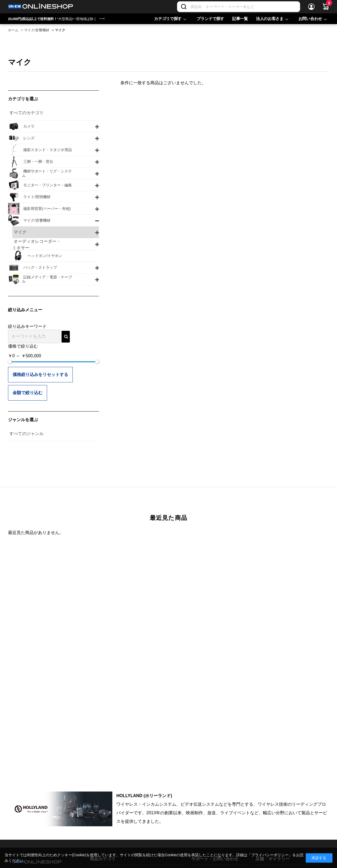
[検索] (184, 7)
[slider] (10, 362)
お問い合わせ (310, 19)
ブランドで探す (210, 19)
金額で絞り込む (28, 393)
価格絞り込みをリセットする (40, 375)
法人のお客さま (270, 19)
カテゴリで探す (168, 19)
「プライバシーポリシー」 (270, 855)
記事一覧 (240, 19)
